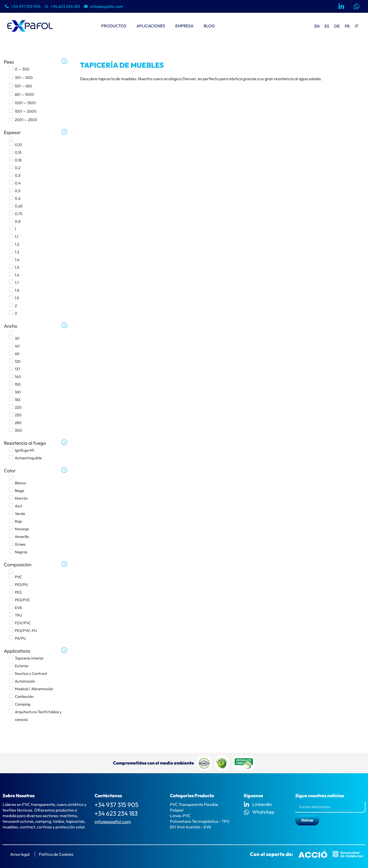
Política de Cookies (56, 854)
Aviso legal (20, 854)
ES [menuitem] (327, 26)
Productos (114, 26)
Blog (209, 26)
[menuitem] (317, 26)
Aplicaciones (151, 26)
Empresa (184, 26)
